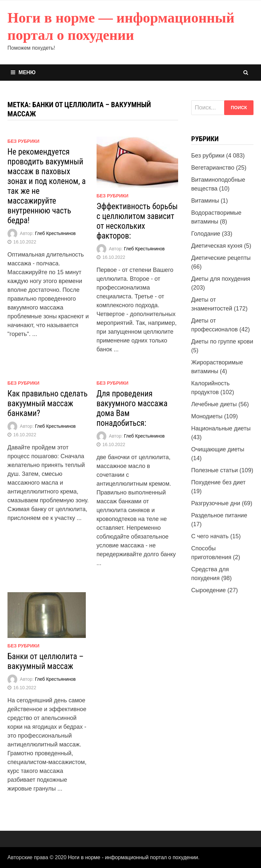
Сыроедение (208, 590)
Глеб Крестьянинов (55, 233)
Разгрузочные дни (216, 503)
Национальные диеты (221, 428)
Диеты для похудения (221, 279)
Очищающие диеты (218, 449)
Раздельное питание (219, 515)
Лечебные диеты (214, 404)
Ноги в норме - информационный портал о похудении (133, 857)
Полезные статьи (215, 470)
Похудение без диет (218, 482)
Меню (23, 72)
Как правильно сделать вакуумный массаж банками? (48, 403)
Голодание (206, 234)
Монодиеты (207, 416)
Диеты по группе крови (222, 342)
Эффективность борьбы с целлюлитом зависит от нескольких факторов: (137, 221)
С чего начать (210, 536)
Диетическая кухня (217, 246)
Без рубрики (23, 141)
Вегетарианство (213, 168)
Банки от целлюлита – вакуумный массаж (46, 661)
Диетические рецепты (221, 258)
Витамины (205, 201)
